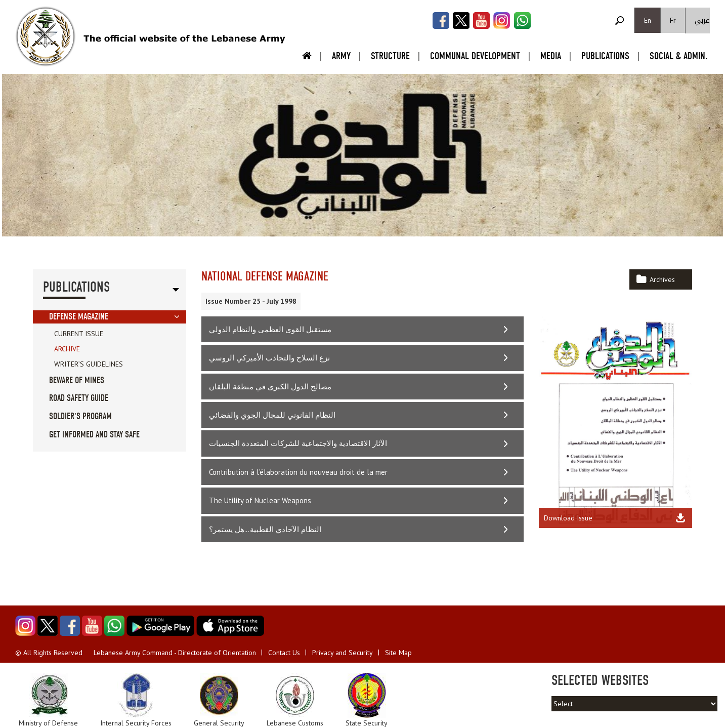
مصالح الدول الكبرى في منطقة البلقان (270, 387)
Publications (605, 56)
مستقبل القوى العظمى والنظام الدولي (270, 329)
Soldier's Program (80, 416)
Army (341, 56)
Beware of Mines (77, 380)
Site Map (398, 653)
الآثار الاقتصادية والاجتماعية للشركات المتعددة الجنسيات (298, 443)
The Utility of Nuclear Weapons (260, 500)
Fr (673, 20)
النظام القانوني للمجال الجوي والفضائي (272, 415)
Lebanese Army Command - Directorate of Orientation (175, 653)
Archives (662, 279)
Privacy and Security (343, 653)
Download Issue (568, 518)
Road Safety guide (79, 398)
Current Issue (79, 334)
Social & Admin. (678, 56)
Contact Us (284, 653)
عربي (702, 21)
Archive (67, 349)
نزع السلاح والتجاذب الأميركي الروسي (269, 358)
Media (551, 56)
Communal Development (475, 56)
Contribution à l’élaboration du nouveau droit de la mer (298, 472)
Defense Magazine (79, 317)
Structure (390, 56)
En (648, 20)
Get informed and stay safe (94, 435)
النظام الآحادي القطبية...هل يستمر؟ (265, 529)
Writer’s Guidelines (89, 364)
